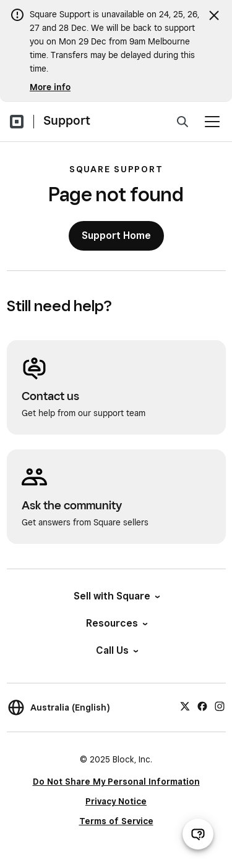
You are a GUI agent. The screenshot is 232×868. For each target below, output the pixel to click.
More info (50, 87)
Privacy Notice (116, 801)
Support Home (116, 236)
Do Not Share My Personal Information (116, 782)
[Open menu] (212, 122)
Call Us (116, 650)
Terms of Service (116, 821)
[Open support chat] (198, 834)
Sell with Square (116, 596)
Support (67, 120)
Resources (116, 623)
